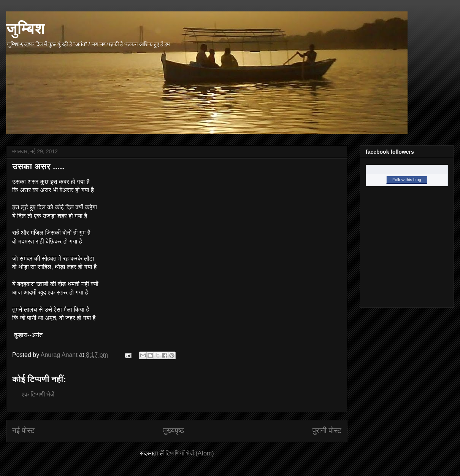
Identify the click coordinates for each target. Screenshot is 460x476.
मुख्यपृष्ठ (174, 431)
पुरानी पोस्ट (327, 431)
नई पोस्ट (23, 431)
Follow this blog (407, 180)
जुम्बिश (25, 28)
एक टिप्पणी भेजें (38, 394)
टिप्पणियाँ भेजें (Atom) (190, 453)
